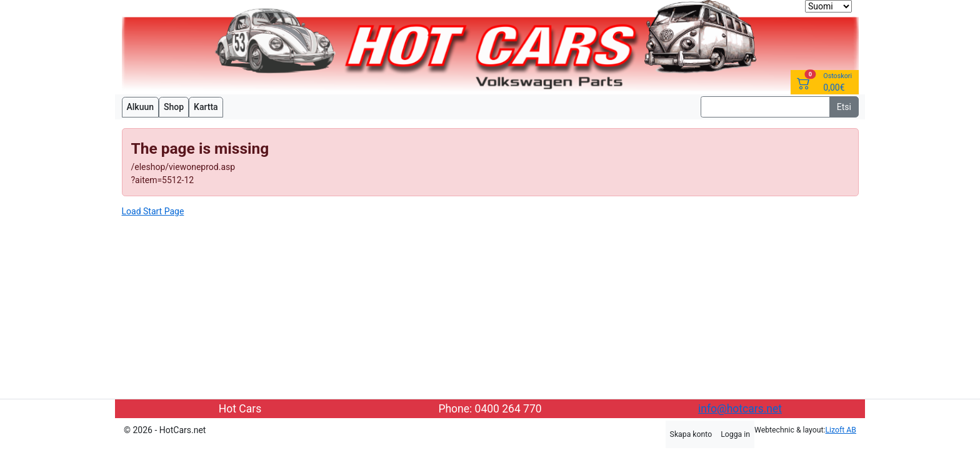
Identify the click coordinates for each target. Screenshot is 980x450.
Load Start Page (153, 211)
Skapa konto (691, 434)
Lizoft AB (841, 430)
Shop (174, 107)
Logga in (735, 434)
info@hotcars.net (740, 409)
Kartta (206, 107)
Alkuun (141, 107)
